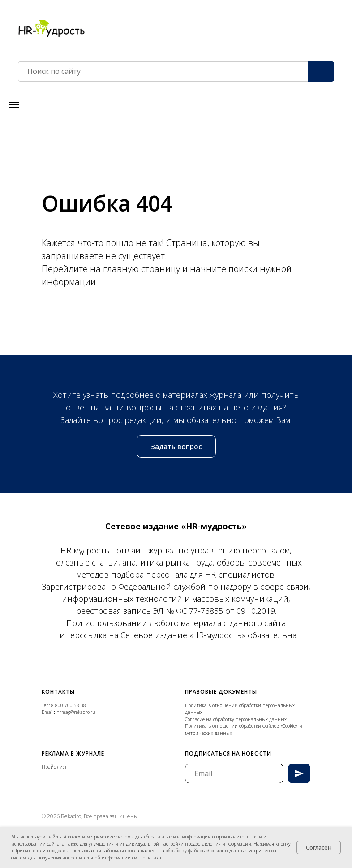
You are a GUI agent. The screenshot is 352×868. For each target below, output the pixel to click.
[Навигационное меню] (14, 105)
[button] (176, 446)
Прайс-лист (54, 767)
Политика (151, 858)
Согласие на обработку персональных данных (236, 719)
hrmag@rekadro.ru (76, 712)
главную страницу (143, 269)
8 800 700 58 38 (69, 705)
